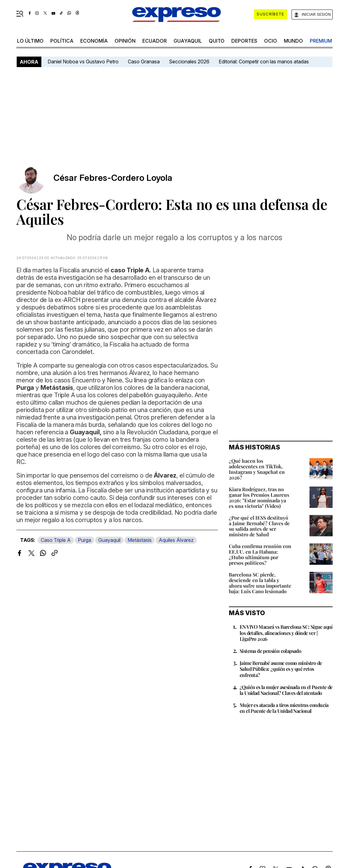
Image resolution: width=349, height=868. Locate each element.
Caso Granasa (144, 62)
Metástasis (140, 540)
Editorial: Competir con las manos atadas (264, 62)
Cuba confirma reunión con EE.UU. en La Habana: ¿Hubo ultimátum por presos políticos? (260, 554)
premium (321, 41)
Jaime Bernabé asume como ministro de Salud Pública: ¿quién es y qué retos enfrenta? (281, 669)
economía (94, 41)
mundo (293, 41)
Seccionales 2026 (189, 62)
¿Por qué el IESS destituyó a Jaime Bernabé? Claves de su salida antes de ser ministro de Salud (259, 526)
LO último (30, 41)
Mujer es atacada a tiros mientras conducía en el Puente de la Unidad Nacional (284, 708)
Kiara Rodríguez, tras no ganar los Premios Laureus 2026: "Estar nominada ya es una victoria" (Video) (259, 498)
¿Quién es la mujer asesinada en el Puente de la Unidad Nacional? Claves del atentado (286, 690)
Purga (84, 540)
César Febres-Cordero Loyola (113, 178)
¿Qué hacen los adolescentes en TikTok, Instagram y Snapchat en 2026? (257, 469)
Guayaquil (188, 41)
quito (217, 41)
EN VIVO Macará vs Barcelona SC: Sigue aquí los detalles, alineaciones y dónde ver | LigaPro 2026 (286, 633)
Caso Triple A (56, 540)
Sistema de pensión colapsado (270, 651)
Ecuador (155, 41)
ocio (271, 41)
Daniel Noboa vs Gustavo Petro (83, 62)
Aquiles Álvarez (176, 540)
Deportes (244, 41)
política (62, 41)
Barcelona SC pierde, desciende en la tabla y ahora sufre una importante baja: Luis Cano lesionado (260, 583)
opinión (125, 41)
